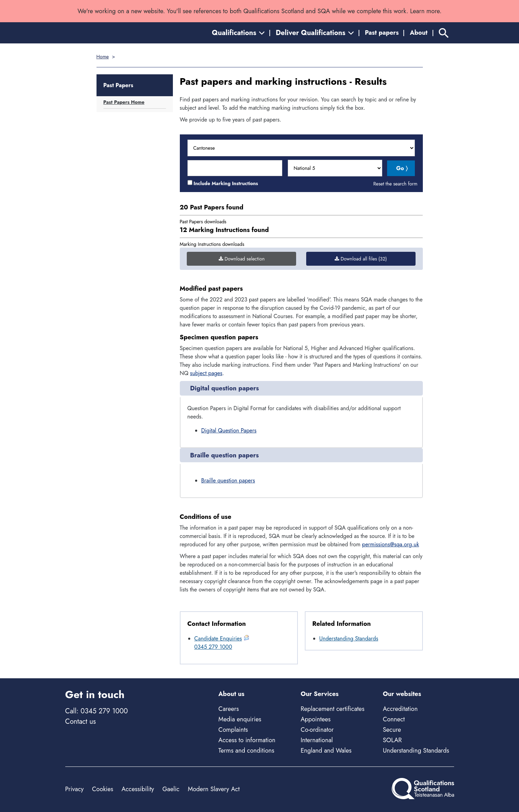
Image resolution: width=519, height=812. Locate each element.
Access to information (247, 740)
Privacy (74, 789)
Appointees (316, 719)
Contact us (81, 722)
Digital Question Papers (229, 430)
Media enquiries (240, 719)
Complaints (233, 730)
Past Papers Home (124, 102)
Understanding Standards (349, 639)
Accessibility (138, 789)
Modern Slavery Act (214, 789)
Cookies (103, 789)
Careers (229, 709)
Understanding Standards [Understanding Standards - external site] (416, 751)
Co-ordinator (317, 730)
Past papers (382, 33)
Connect (394, 719)
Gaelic (171, 789)
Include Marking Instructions (226, 183)
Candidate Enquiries (218, 639)
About (418, 33)
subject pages (206, 373)
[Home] (97, 33)
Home (103, 57)
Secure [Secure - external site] (392, 730)
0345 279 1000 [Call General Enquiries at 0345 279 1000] (213, 647)
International (317, 740)
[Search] (444, 33)
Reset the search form (395, 184)
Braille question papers (228, 480)
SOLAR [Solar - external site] (392, 740)
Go (400, 168)
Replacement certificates (333, 709)
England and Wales (326, 751)
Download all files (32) (361, 259)
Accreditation (400, 709)
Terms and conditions (246, 751)
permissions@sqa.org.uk (391, 544)
